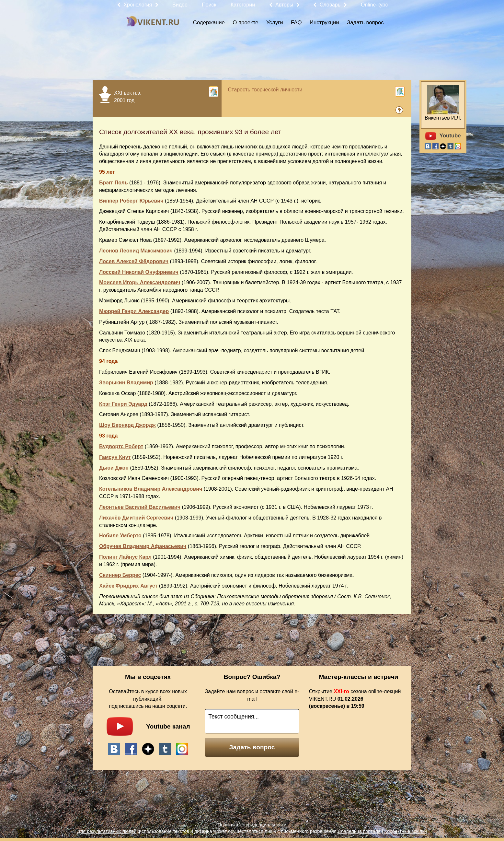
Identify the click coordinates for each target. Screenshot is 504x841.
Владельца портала (359, 831)
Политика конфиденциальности (252, 825)
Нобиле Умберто (120, 536)
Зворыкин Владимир (126, 383)
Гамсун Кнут (115, 457)
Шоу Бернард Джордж (127, 425)
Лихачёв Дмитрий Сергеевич (136, 518)
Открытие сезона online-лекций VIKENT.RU (355, 699)
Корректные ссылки (406, 831)
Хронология (138, 5)
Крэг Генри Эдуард (123, 404)
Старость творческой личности (265, 90)
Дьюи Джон (114, 468)
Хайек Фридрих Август (128, 586)
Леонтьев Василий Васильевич (140, 507)
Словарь (330, 5)
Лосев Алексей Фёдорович (134, 261)
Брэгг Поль (114, 183)
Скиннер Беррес (120, 575)
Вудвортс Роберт (121, 446)
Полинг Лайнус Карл (125, 557)
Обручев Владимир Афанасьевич (143, 546)
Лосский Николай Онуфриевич (139, 272)
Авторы (284, 5)
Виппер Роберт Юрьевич (131, 201)
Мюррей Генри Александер (134, 311)
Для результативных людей (107, 831)
